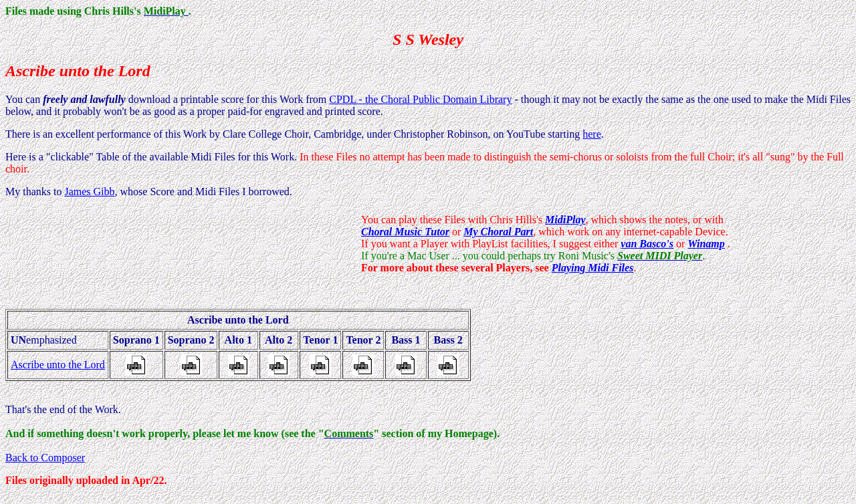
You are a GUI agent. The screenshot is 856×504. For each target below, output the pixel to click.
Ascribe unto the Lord (58, 365)
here (592, 134)
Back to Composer (45, 458)
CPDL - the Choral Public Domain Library (420, 99)
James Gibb (89, 192)
